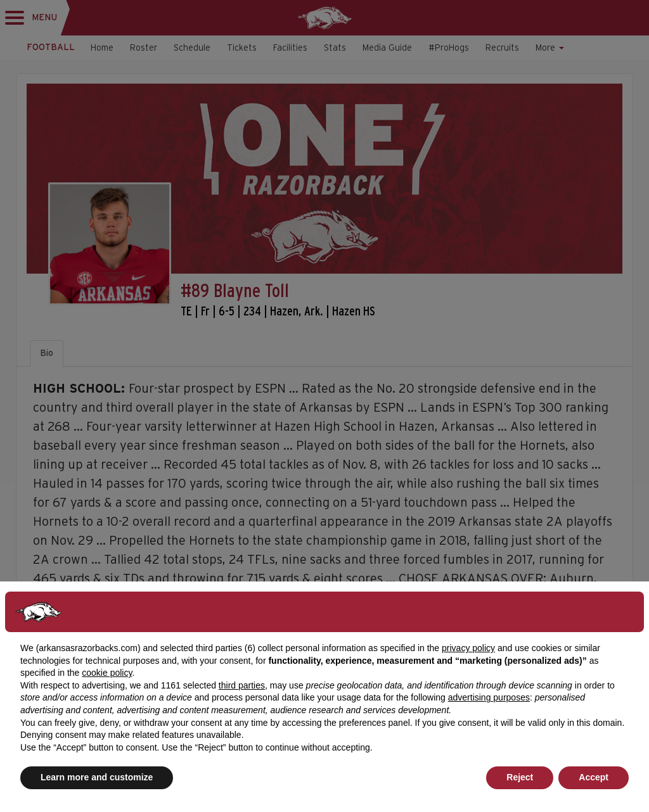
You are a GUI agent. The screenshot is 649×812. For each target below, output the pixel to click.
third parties (242, 685)
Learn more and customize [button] (97, 777)
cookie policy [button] (107, 673)
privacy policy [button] (468, 648)
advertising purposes (489, 697)
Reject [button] (520, 777)
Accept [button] (594, 777)
